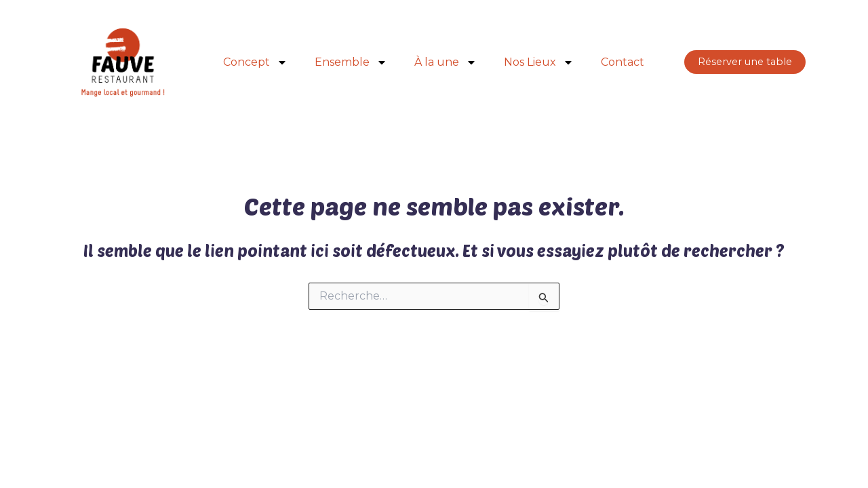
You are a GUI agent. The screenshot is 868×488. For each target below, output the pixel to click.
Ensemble (351, 62)
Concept (255, 62)
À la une (446, 62)
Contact (623, 62)
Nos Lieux (539, 62)
